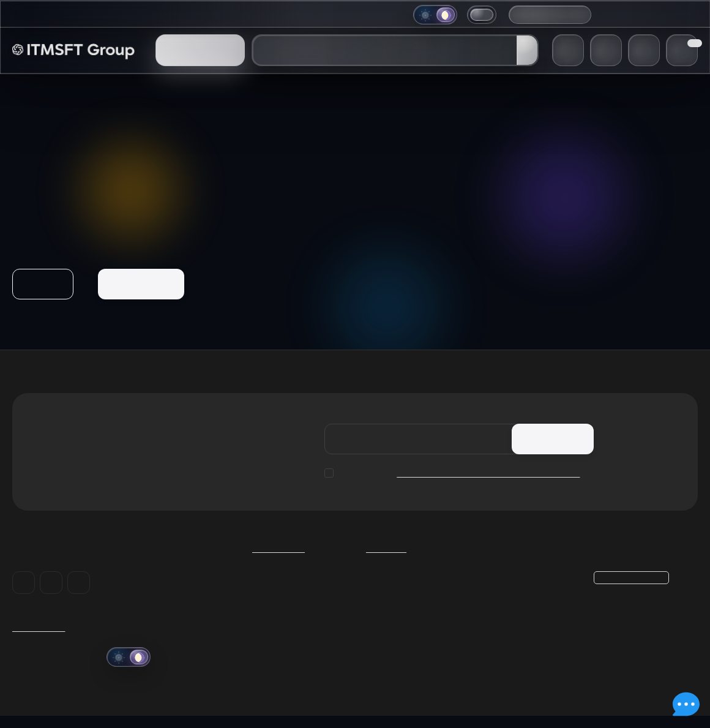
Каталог (389, 558)
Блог (123, 14)
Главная (30, 14)
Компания (170, 14)
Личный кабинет (515, 597)
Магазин (80, 14)
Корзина (498, 581)
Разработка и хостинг (411, 612)
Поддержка (306, 14)
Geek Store (388, 597)
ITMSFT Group (40, 638)
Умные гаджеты (398, 581)
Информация (236, 14)
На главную (143, 284)
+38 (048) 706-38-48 (645, 14)
